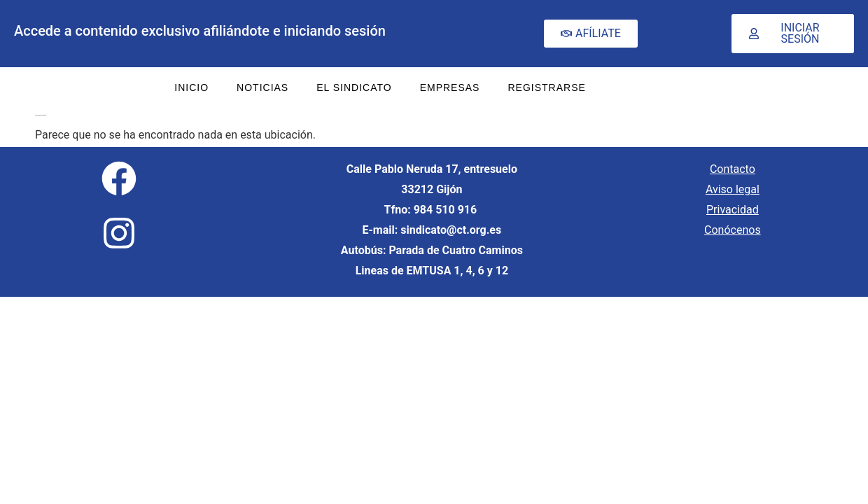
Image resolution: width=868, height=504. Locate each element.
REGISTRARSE (546, 87)
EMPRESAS (450, 87)
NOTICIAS (262, 87)
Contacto (733, 169)
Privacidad (733, 210)
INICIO (191, 87)
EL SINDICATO (354, 87)
